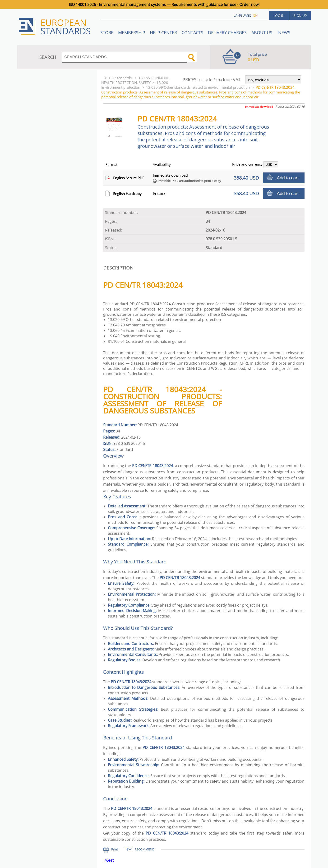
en (256, 15)
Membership (132, 32)
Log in (279, 16)
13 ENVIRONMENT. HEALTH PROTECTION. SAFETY (135, 80)
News (284, 32)
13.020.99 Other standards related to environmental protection (198, 87)
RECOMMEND (145, 849)
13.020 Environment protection (135, 85)
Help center (163, 32)
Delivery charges (227, 32)
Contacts (192, 32)
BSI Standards (121, 78)
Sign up (300, 16)
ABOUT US (262, 32)
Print (115, 849)
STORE (107, 32)
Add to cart (288, 178)
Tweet (109, 860)
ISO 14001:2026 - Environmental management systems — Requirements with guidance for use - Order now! (164, 5)
